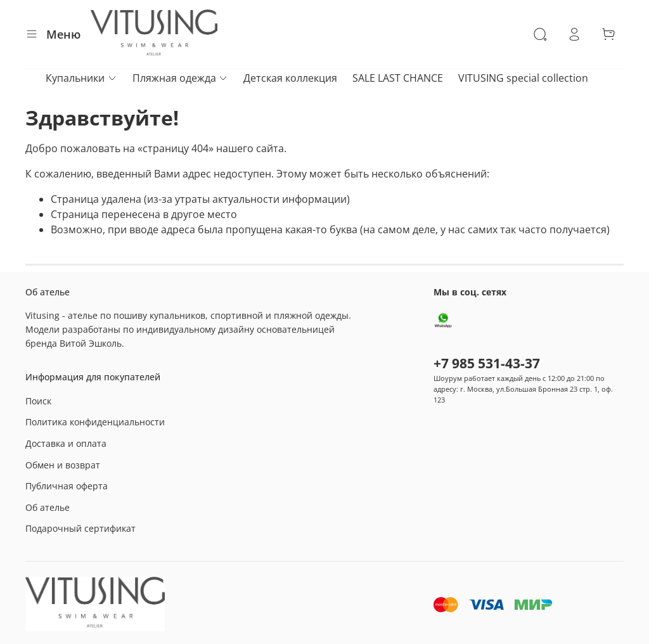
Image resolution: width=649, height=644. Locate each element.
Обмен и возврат (63, 465)
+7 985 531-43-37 (487, 363)
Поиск (38, 401)
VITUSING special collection (523, 78)
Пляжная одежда (180, 78)
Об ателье (48, 507)
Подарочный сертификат (80, 528)
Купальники (81, 78)
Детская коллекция (290, 78)
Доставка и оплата (66, 443)
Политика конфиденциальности (95, 422)
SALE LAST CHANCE (398, 78)
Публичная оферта (67, 486)
